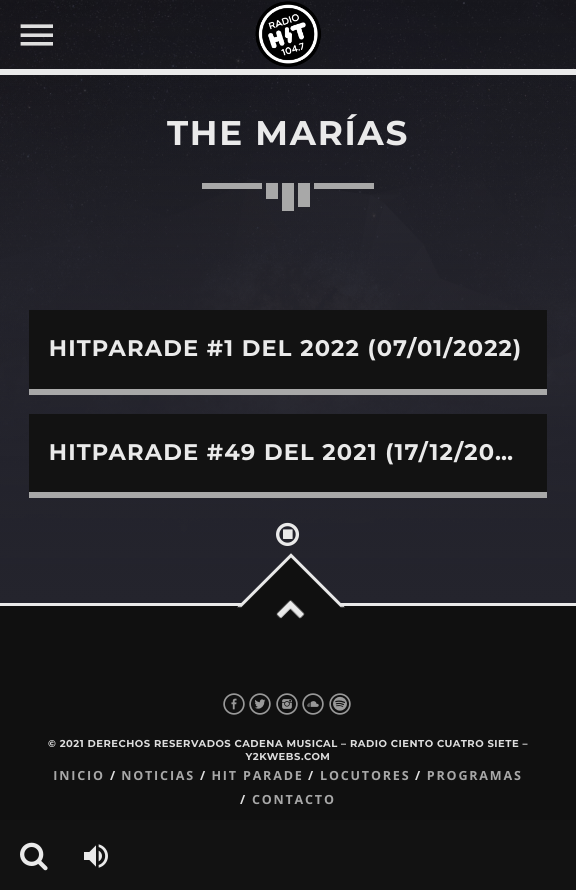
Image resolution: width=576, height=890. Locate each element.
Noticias (158, 775)
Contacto (294, 799)
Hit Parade (257, 775)
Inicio (79, 775)
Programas (475, 775)
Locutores (365, 775)
